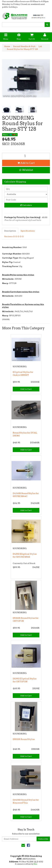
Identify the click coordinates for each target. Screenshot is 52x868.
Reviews (14, 236)
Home (7, 46)
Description (10, 231)
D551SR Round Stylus (24, 739)
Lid (40, 46)
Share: (10, 135)
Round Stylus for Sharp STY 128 (22, 49)
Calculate (26, 205)
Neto (35, 864)
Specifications (28, 231)
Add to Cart (26, 163)
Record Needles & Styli (24, 46)
